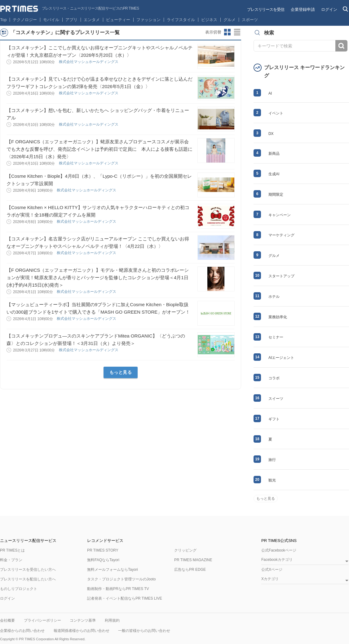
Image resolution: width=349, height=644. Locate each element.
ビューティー (118, 20)
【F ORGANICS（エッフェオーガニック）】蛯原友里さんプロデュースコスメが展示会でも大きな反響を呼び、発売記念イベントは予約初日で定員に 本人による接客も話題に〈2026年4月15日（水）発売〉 (99, 149)
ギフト (274, 419)
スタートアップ (281, 276)
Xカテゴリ (270, 579)
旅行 (272, 460)
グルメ (230, 20)
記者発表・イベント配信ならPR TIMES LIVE (125, 598)
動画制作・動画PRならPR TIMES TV (118, 589)
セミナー (276, 337)
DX (271, 134)
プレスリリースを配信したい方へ (28, 579)
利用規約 (112, 620)
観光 (272, 480)
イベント (276, 113)
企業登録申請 (303, 9)
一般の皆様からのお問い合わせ (144, 631)
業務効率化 (278, 317)
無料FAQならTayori (103, 560)
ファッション (148, 20)
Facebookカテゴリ (277, 560)
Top (4, 20)
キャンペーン (280, 215)
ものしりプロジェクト (19, 589)
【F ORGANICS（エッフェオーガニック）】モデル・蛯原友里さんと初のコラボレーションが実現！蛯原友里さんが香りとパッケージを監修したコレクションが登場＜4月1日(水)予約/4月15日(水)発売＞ (98, 277)
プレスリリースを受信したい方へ (28, 570)
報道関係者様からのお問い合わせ (82, 631)
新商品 (274, 154)
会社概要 (7, 620)
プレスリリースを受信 (266, 9)
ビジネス (209, 20)
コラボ (274, 378)
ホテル (274, 297)
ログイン (329, 9)
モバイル (51, 20)
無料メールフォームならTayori (113, 570)
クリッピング (185, 550)
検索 (341, 46)
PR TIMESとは (12, 550)
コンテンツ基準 (83, 620)
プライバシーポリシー (42, 620)
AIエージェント (281, 358)
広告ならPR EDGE (190, 570)
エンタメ (92, 20)
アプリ (71, 20)
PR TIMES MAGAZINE (193, 560)
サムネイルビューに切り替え (228, 32)
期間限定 (276, 195)
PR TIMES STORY (103, 550)
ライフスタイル (181, 20)
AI (270, 93)
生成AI (274, 174)
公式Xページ (272, 570)
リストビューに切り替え (237, 32)
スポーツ (250, 20)
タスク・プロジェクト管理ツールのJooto (121, 579)
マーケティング (281, 235)
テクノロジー (25, 20)
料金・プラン (11, 560)
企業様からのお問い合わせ (22, 631)
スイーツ (276, 399)
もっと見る (121, 372)
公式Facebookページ (279, 550)
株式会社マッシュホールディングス (89, 62)
